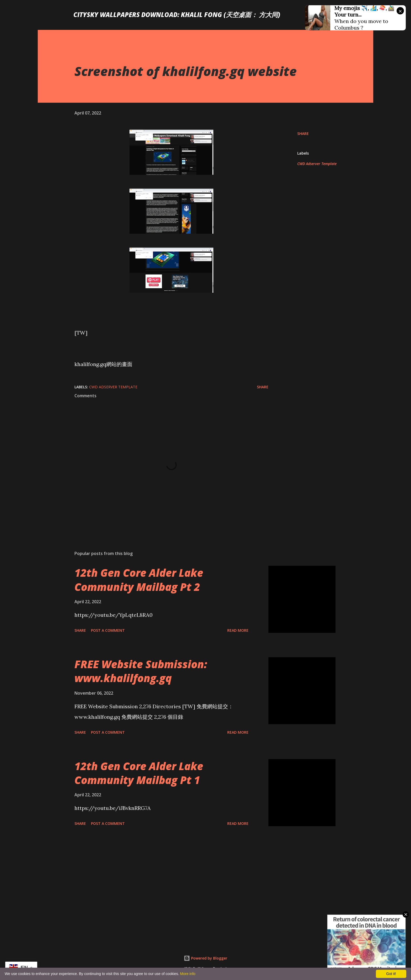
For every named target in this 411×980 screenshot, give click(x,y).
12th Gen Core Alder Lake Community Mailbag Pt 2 (139, 580)
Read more (238, 630)
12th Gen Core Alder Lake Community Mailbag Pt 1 (139, 773)
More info (188, 974)
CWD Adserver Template (317, 164)
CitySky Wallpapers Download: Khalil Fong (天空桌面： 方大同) (177, 15)
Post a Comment (108, 630)
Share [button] (303, 134)
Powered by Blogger (206, 958)
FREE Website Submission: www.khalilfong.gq (141, 671)
